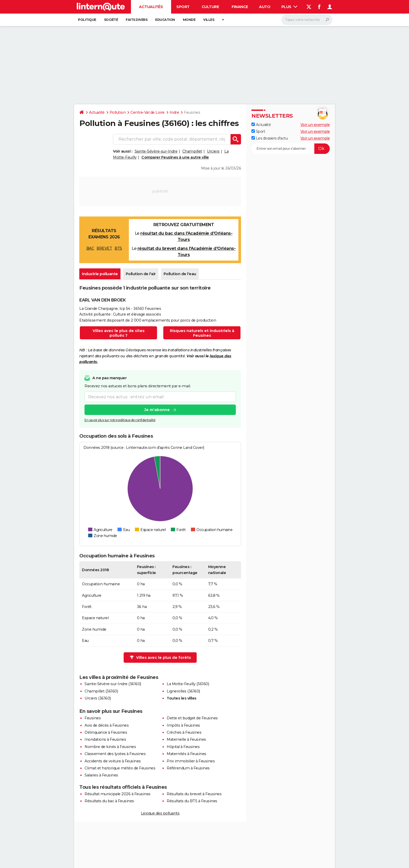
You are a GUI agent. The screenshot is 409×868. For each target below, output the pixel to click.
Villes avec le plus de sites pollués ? (119, 333)
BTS (118, 248)
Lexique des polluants (160, 813)
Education (165, 20)
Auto (265, 7)
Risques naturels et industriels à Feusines (202, 333)
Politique (87, 20)
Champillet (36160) (101, 691)
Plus (290, 7)
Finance (240, 7)
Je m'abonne (157, 410)
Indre (174, 112)
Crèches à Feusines (184, 732)
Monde (189, 20)
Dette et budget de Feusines (192, 718)
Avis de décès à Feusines (107, 725)
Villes (209, 20)
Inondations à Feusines (105, 739)
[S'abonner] (291, 149)
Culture (210, 7)
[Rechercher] (307, 20)
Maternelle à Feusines (186, 739)
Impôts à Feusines (183, 725)
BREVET (104, 248)
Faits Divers (137, 20)
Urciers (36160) (98, 698)
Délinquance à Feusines (106, 732)
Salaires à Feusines (101, 775)
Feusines (93, 718)
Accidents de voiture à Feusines (113, 761)
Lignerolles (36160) (183, 691)
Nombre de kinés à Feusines (110, 747)
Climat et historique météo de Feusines (120, 768)
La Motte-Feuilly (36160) (188, 684)
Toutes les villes (182, 698)
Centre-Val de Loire (148, 112)
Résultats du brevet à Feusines (194, 794)
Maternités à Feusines (187, 754)
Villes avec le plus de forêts (160, 658)
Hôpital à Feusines (183, 747)
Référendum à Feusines (188, 768)
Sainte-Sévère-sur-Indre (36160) (113, 684)
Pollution (118, 112)
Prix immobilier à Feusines (191, 761)
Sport (183, 7)
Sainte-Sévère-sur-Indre (156, 151)
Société (111, 20)
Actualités (151, 7)
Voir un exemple (315, 125)
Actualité (97, 112)
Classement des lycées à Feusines (115, 754)
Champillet (192, 151)
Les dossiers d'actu (270, 138)
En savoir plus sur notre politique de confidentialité (120, 420)
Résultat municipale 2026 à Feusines (118, 794)
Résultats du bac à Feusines (109, 801)
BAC (90, 248)
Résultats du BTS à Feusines (192, 801)
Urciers (213, 151)
